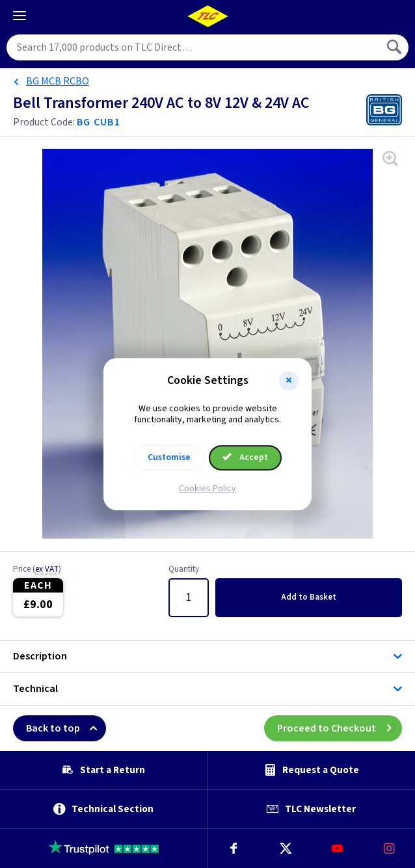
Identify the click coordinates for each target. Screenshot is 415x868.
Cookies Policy (207, 489)
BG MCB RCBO (58, 81)
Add (309, 597)
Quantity (184, 570)
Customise (169, 457)
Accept (245, 457)
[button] (289, 381)
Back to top (66, 728)
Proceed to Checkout (340, 728)
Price (37, 570)
